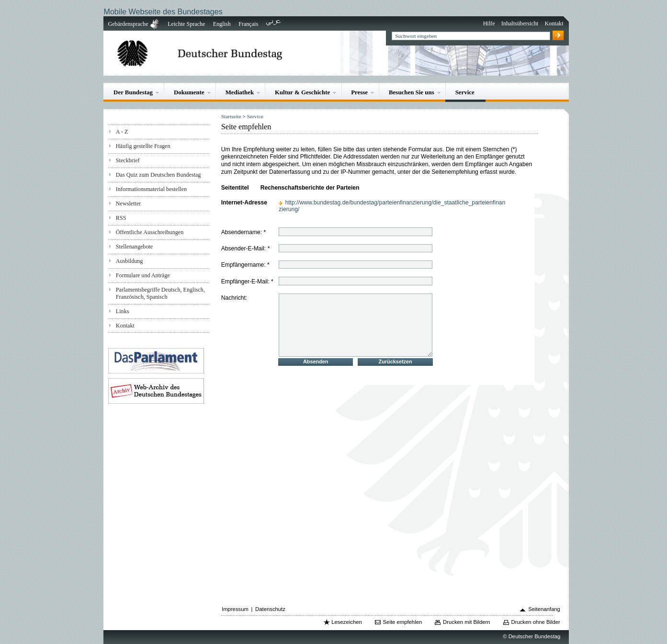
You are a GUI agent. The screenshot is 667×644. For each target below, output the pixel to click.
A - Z (122, 132)
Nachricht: (234, 297)
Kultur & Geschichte (302, 92)
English (222, 24)
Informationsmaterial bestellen (151, 189)
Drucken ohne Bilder (536, 622)
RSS (121, 218)
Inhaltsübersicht (520, 23)
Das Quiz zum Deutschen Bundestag (158, 175)
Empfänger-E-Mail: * (247, 282)
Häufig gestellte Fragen (143, 146)
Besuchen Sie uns (412, 92)
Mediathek (240, 92)
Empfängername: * (245, 265)
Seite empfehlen (403, 622)
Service (465, 92)
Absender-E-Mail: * (246, 249)
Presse (359, 92)
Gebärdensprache (128, 24)
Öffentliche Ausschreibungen (150, 232)
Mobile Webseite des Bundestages (163, 11)
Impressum (235, 609)
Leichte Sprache (186, 24)
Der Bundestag (133, 92)
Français (248, 24)
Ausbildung (130, 261)
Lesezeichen (346, 622)
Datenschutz (270, 609)
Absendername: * (244, 232)
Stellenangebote (134, 247)
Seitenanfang (544, 609)
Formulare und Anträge (143, 275)
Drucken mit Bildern (467, 622)
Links (123, 311)
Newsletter (128, 203)
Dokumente (189, 92)
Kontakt (554, 23)
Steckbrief (128, 160)
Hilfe (489, 23)
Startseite (231, 116)
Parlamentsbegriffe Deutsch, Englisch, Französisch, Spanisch (160, 293)
